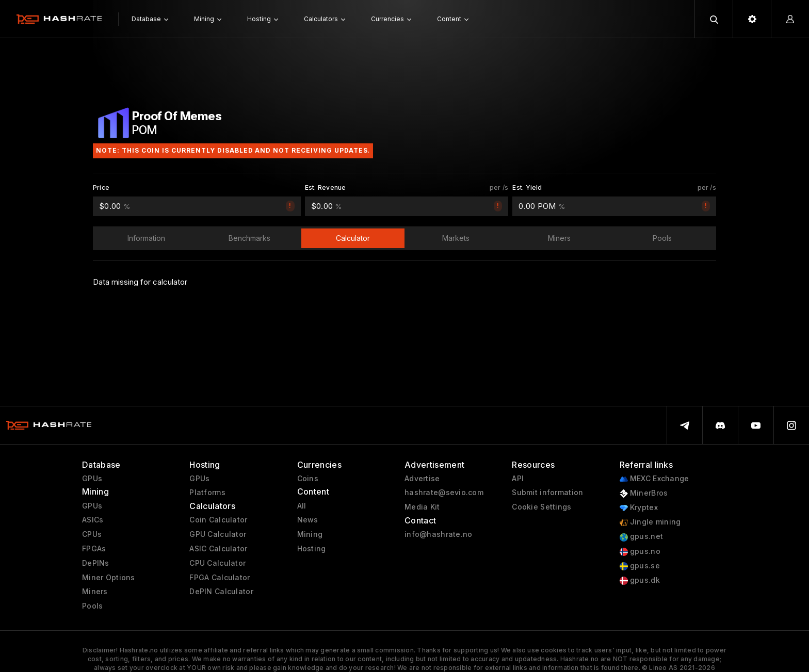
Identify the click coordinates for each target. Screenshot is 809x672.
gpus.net (642, 537)
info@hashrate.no (438, 534)
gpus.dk (640, 580)
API (518, 479)
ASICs (93, 520)
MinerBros (644, 493)
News (308, 520)
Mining (310, 534)
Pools (92, 606)
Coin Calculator (218, 520)
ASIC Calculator (218, 549)
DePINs (96, 563)
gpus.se (640, 566)
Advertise (422, 479)
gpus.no (640, 552)
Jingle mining (650, 522)
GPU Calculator (218, 534)
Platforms (207, 493)
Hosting (312, 549)
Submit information (547, 493)
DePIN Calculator (221, 592)
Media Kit (422, 507)
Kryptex (639, 508)
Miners (95, 592)
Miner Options (109, 578)
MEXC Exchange (654, 479)
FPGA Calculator (220, 578)
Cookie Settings (541, 507)
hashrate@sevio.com (444, 493)
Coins (308, 479)
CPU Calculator (217, 563)
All (302, 506)
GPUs (92, 479)
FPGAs (94, 549)
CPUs (92, 534)
